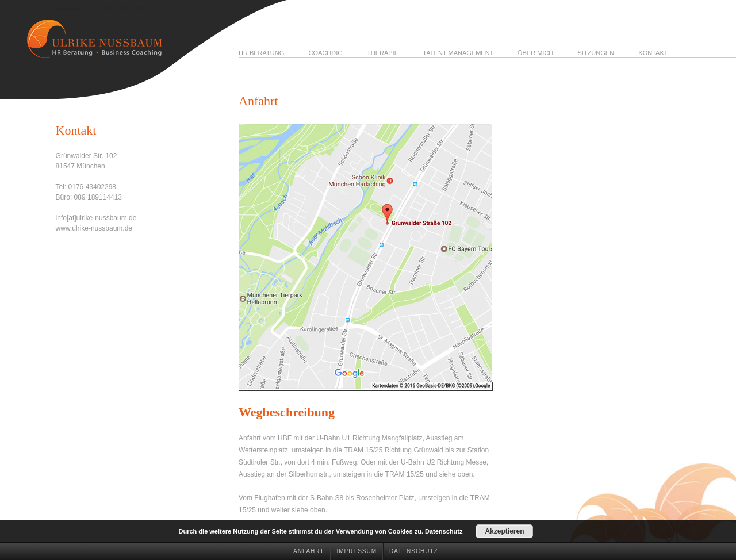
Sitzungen (596, 53)
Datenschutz (414, 551)
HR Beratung (261, 53)
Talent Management (458, 53)
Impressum (357, 551)
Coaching (325, 53)
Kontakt (653, 53)
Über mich (536, 53)
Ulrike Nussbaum (69, 9)
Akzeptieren (504, 531)
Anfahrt (309, 551)
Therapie (383, 53)
